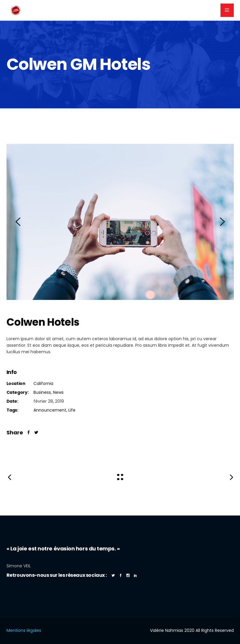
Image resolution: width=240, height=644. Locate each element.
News (58, 392)
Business (42, 392)
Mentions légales (24, 630)
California (43, 383)
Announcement (50, 410)
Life (72, 410)
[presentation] (18, 222)
